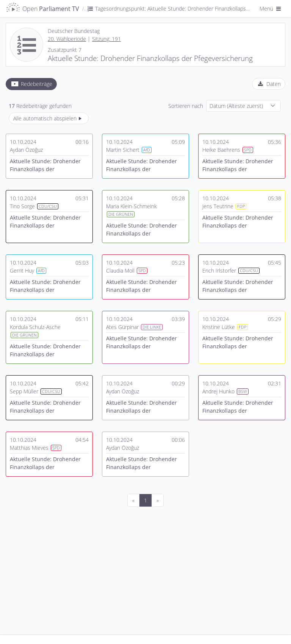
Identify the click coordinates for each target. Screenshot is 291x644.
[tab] (31, 84)
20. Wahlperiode (67, 39)
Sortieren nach (186, 106)
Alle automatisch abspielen (49, 118)
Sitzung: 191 (106, 39)
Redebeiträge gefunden (40, 106)
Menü (271, 9)
